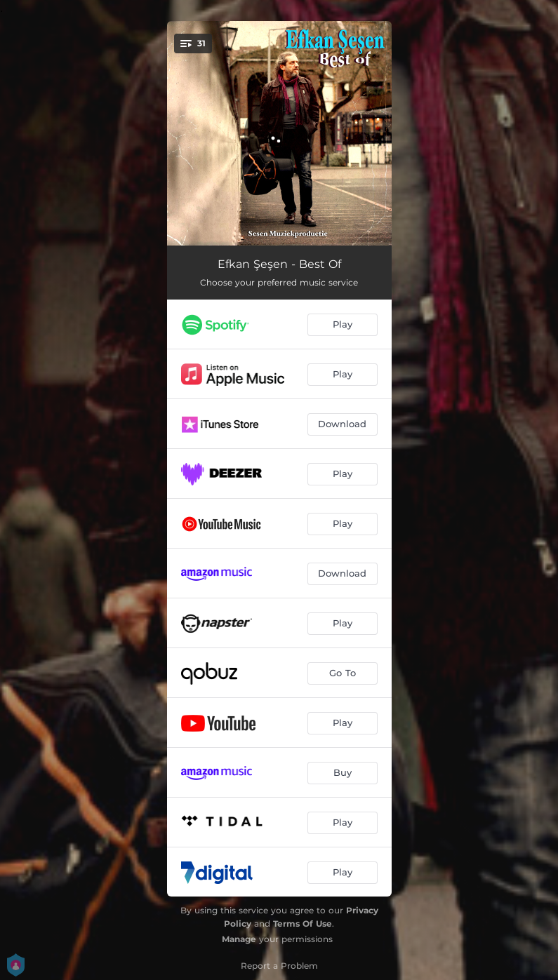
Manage (239, 939)
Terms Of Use (303, 924)
